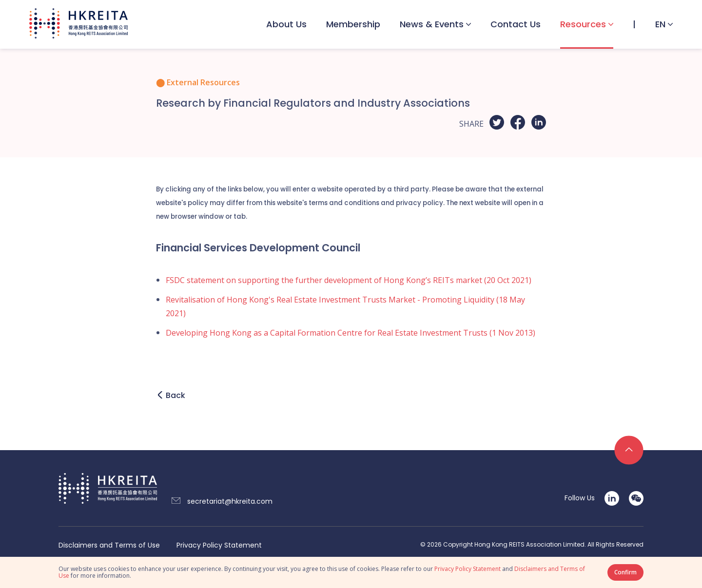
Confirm (625, 572)
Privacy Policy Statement (219, 545)
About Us (286, 24)
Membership (353, 24)
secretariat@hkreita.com (230, 501)
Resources (583, 24)
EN (660, 24)
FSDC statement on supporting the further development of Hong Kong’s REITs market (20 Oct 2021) (349, 280)
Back (175, 395)
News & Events (432, 24)
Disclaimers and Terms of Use (109, 545)
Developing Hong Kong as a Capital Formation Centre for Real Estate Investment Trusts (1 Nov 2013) (351, 333)
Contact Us (516, 24)
